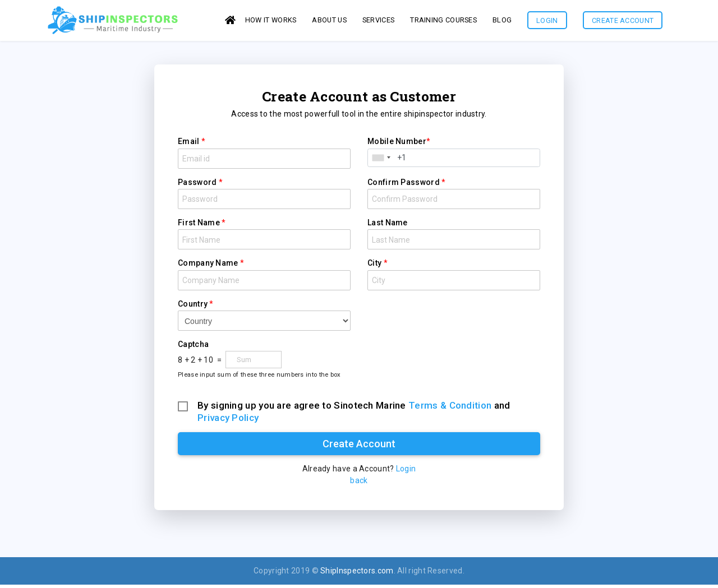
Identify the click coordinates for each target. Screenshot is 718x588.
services (378, 22)
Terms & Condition (450, 409)
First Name (199, 226)
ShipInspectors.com (357, 574)
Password (197, 186)
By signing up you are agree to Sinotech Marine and (354, 409)
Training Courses (443, 22)
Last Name (388, 226)
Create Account (623, 22)
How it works (271, 22)
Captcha (193, 348)
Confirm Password (404, 186)
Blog (502, 22)
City (374, 266)
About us (329, 22)
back (359, 484)
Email (189, 145)
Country (193, 307)
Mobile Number (397, 145)
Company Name (208, 266)
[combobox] (381, 161)
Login (547, 22)
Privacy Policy (228, 421)
